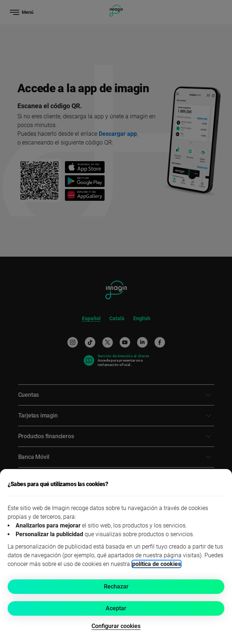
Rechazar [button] (116, 586)
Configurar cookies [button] (116, 626)
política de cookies (156, 564)
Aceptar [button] (116, 608)
